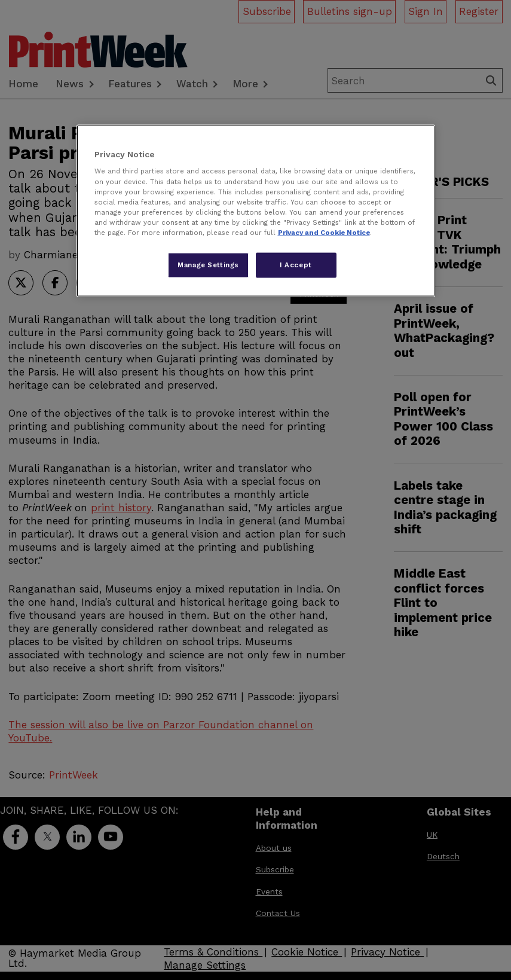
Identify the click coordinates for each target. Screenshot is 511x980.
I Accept (296, 264)
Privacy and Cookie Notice (324, 232)
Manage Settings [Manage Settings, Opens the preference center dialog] (208, 264)
